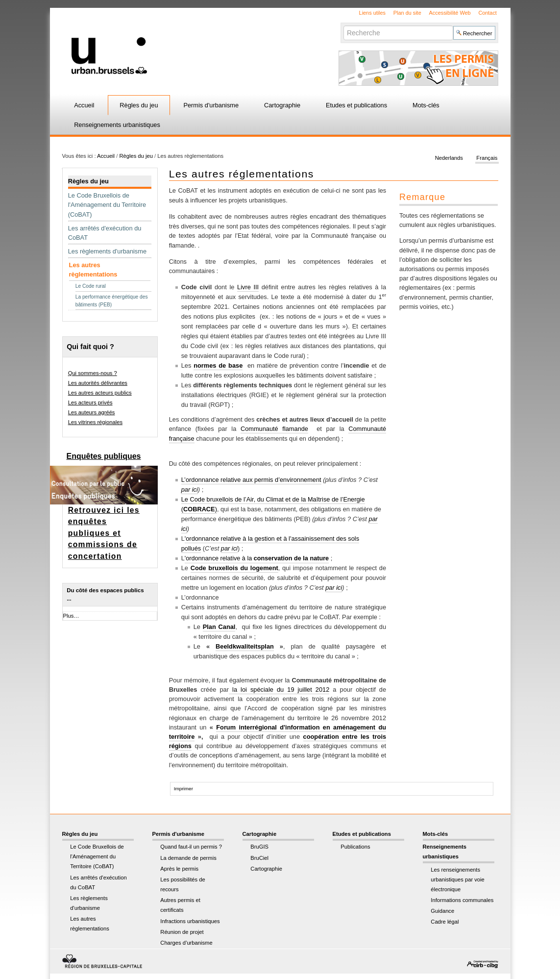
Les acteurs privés (90, 402)
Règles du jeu (139, 105)
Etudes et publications (356, 105)
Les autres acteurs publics (100, 393)
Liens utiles (372, 13)
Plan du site (407, 13)
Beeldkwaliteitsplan (245, 646)
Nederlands (449, 158)
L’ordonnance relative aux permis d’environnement (251, 480)
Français (487, 158)
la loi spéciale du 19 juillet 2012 (281, 690)
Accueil (84, 105)
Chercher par (343, 25)
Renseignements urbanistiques (117, 125)
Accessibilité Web (450, 13)
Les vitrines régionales (95, 422)
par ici (190, 489)
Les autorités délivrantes (98, 383)
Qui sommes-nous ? (93, 373)
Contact (487, 13)
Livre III (248, 287)
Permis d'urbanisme (211, 105)
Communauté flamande (274, 429)
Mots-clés (426, 105)
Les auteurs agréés (92, 412)
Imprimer (183, 789)
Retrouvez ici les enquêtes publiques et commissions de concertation (104, 533)
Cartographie (282, 105)
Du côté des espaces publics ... (105, 594)
